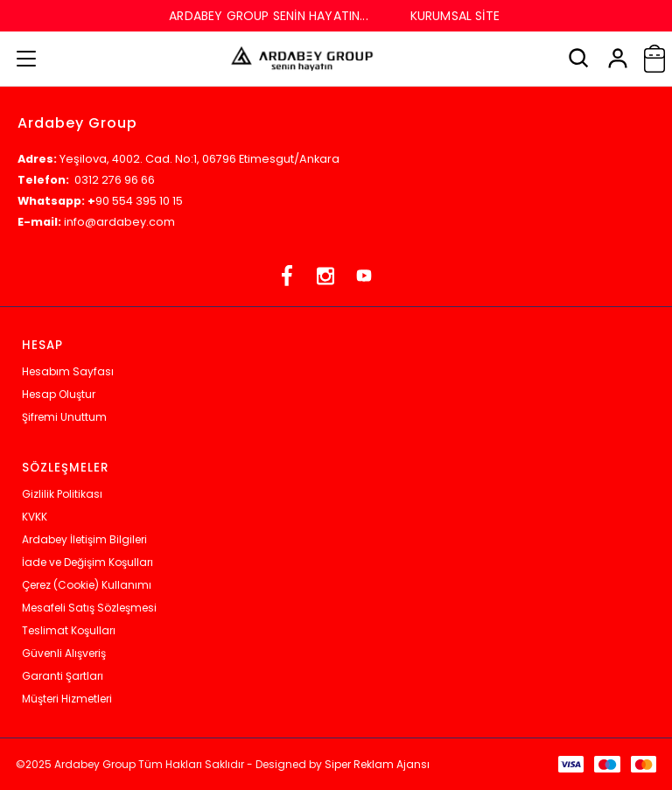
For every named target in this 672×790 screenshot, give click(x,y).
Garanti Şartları (63, 676)
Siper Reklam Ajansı (377, 764)
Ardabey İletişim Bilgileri (84, 539)
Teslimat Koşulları (69, 630)
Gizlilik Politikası (62, 494)
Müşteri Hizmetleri (67, 699)
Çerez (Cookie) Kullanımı (87, 585)
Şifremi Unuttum (64, 417)
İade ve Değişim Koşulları (87, 562)
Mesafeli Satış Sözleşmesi (89, 608)
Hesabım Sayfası (68, 371)
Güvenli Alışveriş (64, 653)
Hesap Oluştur (59, 394)
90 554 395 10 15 (139, 201)
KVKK (35, 517)
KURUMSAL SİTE (455, 16)
